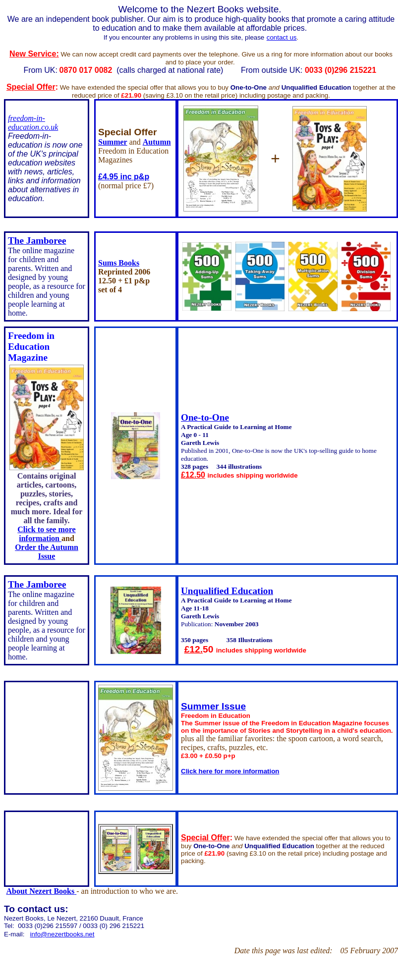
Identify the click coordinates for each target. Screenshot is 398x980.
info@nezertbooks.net (62, 934)
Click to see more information (46, 534)
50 (209, 649)
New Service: (34, 54)
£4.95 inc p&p (124, 177)
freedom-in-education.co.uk (33, 123)
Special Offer (31, 87)
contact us (282, 37)
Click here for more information (230, 771)
